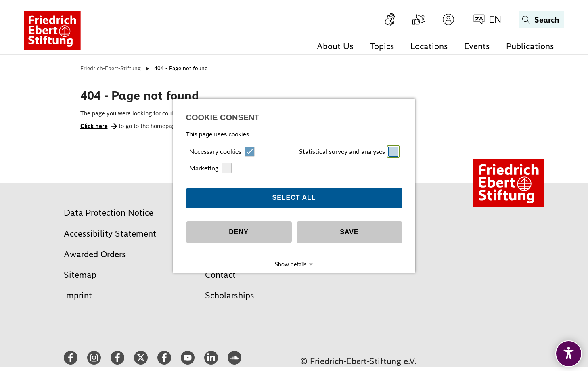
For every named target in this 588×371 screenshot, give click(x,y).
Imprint (281, 267)
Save (349, 221)
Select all (294, 187)
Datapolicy (303, 267)
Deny (239, 221)
